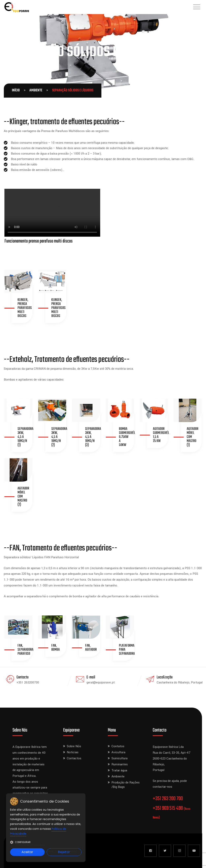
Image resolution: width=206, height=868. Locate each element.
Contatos (118, 746)
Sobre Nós (74, 746)
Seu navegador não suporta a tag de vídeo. (52, 213)
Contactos (74, 758)
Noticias (73, 752)
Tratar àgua (119, 770)
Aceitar (27, 852)
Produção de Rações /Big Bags (126, 785)
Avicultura (118, 752)
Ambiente (36, 90)
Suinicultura (119, 758)
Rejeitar (64, 852)
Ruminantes (120, 764)
